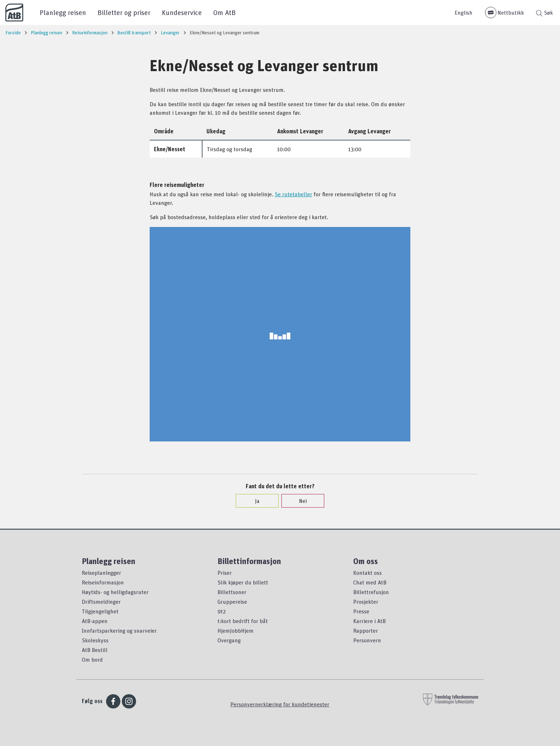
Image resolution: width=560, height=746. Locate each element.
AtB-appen (95, 621)
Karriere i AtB (369, 621)
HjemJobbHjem (236, 631)
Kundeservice (182, 12)
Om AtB (224, 12)
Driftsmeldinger (101, 602)
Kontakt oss (367, 573)
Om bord (92, 659)
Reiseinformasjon (103, 582)
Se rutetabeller (293, 194)
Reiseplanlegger (101, 573)
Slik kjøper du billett (243, 582)
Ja (254, 501)
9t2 (222, 611)
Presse (361, 611)
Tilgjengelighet (100, 611)
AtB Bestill (95, 650)
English (464, 13)
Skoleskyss (95, 640)
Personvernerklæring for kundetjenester (280, 704)
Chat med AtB (370, 582)
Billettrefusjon (371, 592)
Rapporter (366, 631)
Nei (299, 501)
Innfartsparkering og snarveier (119, 631)
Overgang (229, 640)
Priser (225, 573)
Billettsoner (232, 592)
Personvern (367, 640)
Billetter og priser (124, 12)
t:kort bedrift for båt (243, 621)
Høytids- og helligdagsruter (115, 592)
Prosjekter (366, 602)
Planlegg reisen (63, 12)
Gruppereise (232, 602)
